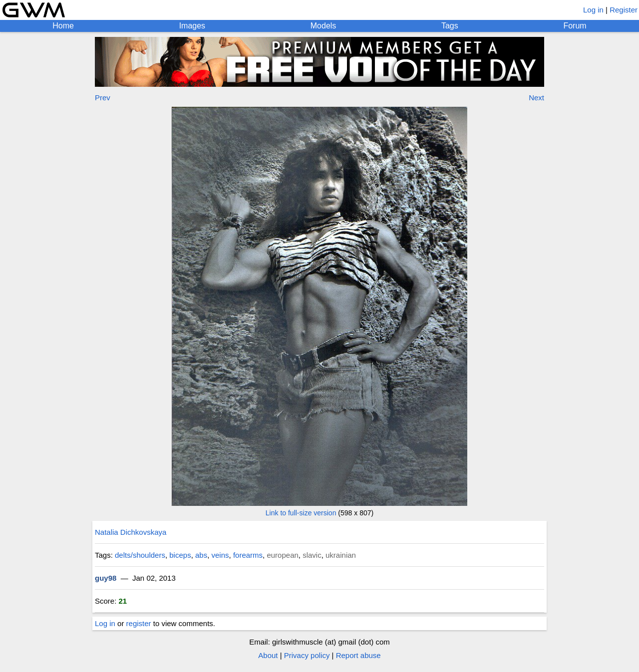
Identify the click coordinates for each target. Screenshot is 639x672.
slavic (312, 555)
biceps (180, 555)
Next (536, 98)
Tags (450, 26)
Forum (575, 26)
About (268, 655)
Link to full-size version (301, 513)
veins (220, 555)
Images (192, 26)
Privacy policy (307, 655)
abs (201, 555)
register (139, 623)
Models (323, 26)
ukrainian (341, 555)
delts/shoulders (140, 555)
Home (63, 26)
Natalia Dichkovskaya (131, 532)
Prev (103, 98)
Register (624, 10)
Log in (593, 10)
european (282, 555)
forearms (248, 555)
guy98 (106, 578)
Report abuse (358, 655)
